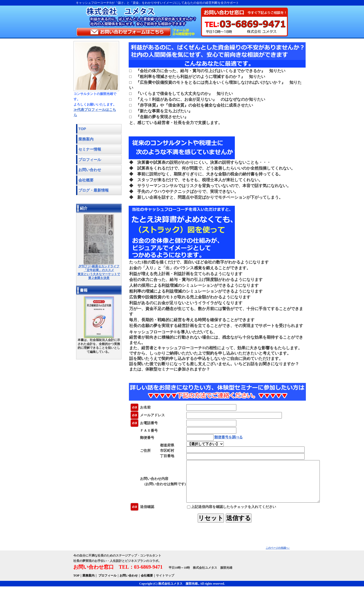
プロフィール (90, 160)
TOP (82, 129)
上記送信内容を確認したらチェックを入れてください (232, 514)
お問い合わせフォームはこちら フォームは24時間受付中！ (135, 32)
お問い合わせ (90, 170)
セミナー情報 (90, 149)
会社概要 (86, 180)
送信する (243, 526)
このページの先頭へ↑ (278, 555)
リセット (215, 526)
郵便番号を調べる (229, 437)
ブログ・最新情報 (94, 190)
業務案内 (86, 139)
